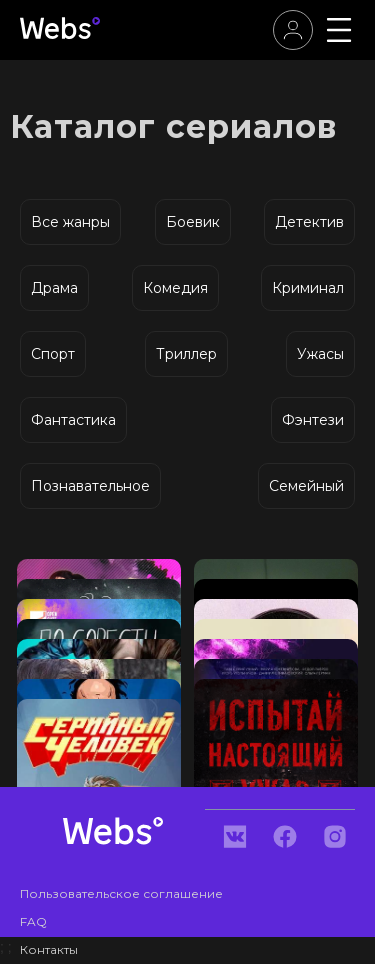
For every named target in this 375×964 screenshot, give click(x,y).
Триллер (186, 354)
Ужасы (320, 354)
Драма (54, 288)
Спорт (53, 354)
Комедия (175, 288)
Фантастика (73, 420)
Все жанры (70, 222)
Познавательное (90, 486)
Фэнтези (313, 420)
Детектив (309, 222)
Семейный (306, 486)
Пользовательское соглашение (121, 893)
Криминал (308, 288)
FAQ (33, 921)
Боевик (193, 222)
